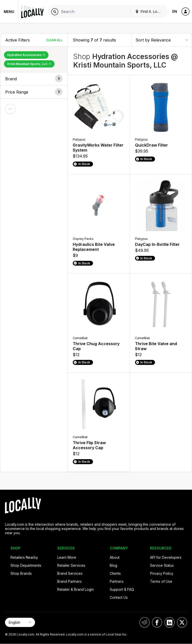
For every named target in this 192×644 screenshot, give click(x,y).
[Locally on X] (182, 622)
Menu (9, 12)
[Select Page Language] (20, 622)
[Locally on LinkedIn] (169, 622)
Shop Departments (26, 565)
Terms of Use (161, 581)
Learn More (67, 557)
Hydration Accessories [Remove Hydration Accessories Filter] (26, 55)
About (115, 557)
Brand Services (70, 573)
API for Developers (166, 557)
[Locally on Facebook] (157, 622)
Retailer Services (71, 565)
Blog (113, 565)
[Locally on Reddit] (144, 622)
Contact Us (119, 597)
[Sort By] (162, 40)
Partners (117, 581)
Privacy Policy (162, 573)
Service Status (162, 565)
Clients (115, 573)
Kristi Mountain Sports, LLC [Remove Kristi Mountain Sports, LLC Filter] (29, 64)
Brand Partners (69, 581)
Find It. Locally (150, 11)
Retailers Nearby (24, 557)
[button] (34, 79)
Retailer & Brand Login (75, 589)
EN (175, 11)
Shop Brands (21, 573)
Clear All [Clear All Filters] (54, 40)
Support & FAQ (122, 589)
